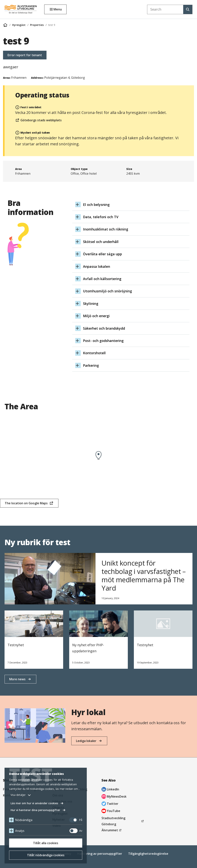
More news (17, 679)
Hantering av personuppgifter (100, 854)
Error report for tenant (25, 55)
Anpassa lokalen (98, 266)
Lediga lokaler (86, 741)
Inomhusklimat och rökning (107, 229)
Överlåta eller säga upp (104, 254)
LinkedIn (110, 790)
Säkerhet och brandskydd (105, 328)
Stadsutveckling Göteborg (114, 822)
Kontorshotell (96, 353)
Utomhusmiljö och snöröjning (109, 291)
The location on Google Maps (26, 504)
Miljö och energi (98, 316)
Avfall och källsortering (104, 279)
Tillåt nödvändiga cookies (46, 855)
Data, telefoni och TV (102, 217)
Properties (37, 25)
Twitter (110, 804)
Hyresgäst (19, 25)
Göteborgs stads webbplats (38, 121)
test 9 (52, 25)
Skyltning (92, 304)
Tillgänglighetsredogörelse (148, 854)
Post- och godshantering (105, 341)
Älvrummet (112, 830)
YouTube (111, 811)
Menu (58, 9)
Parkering (92, 365)
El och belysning (98, 205)
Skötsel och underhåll (102, 242)
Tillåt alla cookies (46, 843)
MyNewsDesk (114, 797)
